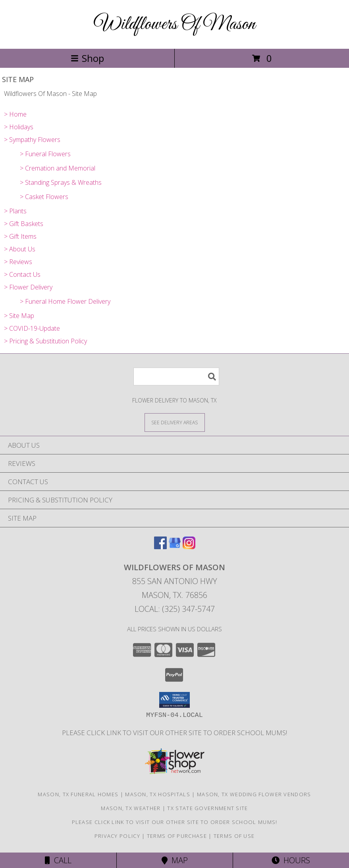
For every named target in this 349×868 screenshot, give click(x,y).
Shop (87, 58)
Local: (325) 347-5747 (175, 609)
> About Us (20, 249)
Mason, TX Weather (131, 808)
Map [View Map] (175, 860)
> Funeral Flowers (45, 154)
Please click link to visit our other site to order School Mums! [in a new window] (174, 733)
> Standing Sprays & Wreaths (61, 182)
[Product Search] (176, 377)
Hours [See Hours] (291, 860)
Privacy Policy (117, 836)
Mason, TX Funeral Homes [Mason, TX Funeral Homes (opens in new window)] (78, 794)
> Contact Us (22, 274)
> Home (15, 114)
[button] (174, 700)
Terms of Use (234, 836)
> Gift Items (20, 236)
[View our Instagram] (189, 547)
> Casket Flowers (44, 197)
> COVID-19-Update (32, 328)
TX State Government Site (207, 808)
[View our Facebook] (160, 547)
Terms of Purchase (177, 836)
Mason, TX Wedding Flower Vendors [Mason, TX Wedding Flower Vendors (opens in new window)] (254, 794)
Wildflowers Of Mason (175, 24)
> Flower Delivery (28, 287)
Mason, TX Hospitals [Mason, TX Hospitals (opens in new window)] (158, 794)
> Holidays (19, 127)
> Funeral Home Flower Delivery (65, 301)
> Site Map (19, 316)
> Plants (15, 211)
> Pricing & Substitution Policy (45, 341)
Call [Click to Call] (58, 860)
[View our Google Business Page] (175, 547)
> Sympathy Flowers (32, 140)
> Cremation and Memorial (58, 168)
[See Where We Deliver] (175, 422)
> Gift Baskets (24, 224)
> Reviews (18, 262)
